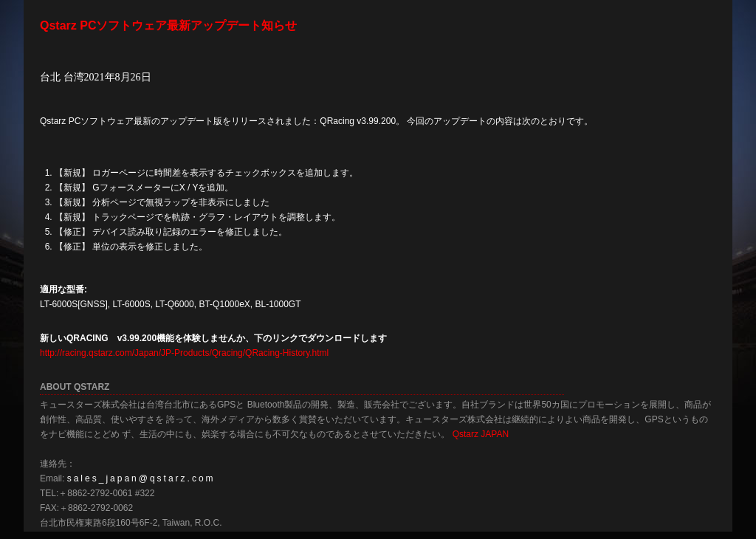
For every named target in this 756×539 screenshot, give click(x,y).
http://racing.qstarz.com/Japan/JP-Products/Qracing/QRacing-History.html (184, 353)
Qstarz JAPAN (481, 434)
